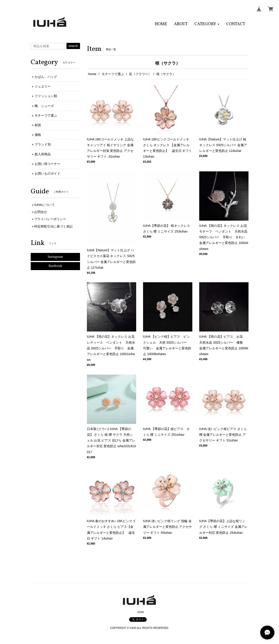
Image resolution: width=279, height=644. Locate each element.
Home (92, 74)
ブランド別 (43, 144)
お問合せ (41, 212)
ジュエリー (43, 86)
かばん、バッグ (46, 77)
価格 (38, 135)
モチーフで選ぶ (113, 74)
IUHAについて (44, 205)
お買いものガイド (47, 173)
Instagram (55, 257)
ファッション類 (46, 96)
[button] (207, 24)
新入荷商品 (43, 154)
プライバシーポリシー (50, 219)
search (73, 46)
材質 (38, 125)
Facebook (55, 266)
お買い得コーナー (47, 164)
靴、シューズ (44, 106)
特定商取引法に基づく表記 (53, 226)
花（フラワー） (140, 74)
